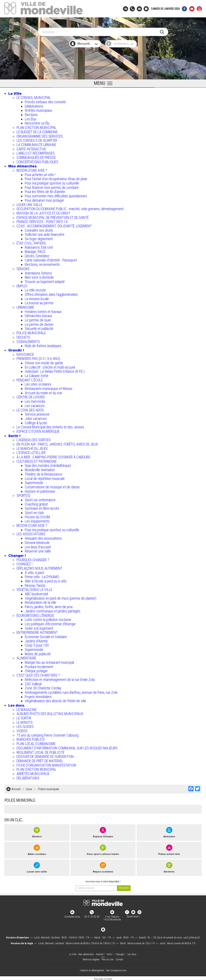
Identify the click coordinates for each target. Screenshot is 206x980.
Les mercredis (35, 401)
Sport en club (34, 512)
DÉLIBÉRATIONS (28, 777)
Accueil (16, 788)
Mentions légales (91, 958)
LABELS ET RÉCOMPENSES (36, 152)
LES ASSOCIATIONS (31, 533)
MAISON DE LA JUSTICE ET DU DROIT (43, 212)
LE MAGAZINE (27, 709)
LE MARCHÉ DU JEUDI (32, 448)
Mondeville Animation (40, 469)
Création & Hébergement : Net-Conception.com (103, 969)
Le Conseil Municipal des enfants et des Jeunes (50, 426)
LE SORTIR (24, 717)
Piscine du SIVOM (37, 516)
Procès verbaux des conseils (45, 101)
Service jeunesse (37, 413)
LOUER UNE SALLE (29, 204)
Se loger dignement (39, 238)
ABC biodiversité (36, 593)
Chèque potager (36, 670)
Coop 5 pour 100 (37, 644)
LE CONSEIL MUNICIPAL (34, 97)
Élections (31, 114)
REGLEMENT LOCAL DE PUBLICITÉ (40, 751)
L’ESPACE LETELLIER (31, 452)
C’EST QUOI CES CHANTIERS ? (38, 674)
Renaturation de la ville (40, 602)
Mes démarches (22, 165)
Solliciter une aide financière (45, 234)
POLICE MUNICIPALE (31, 332)
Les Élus (31, 118)
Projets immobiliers (38, 696)
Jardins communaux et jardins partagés (53, 610)
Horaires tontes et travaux (43, 311)
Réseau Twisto (35, 585)
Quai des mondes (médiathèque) (48, 465)
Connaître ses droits (39, 229)
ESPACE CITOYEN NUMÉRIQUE (38, 431)
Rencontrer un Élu (37, 122)
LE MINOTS (25, 722)
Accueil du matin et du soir (43, 392)
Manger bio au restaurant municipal (49, 662)
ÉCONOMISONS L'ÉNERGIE (35, 614)
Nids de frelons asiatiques (43, 345)
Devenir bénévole (37, 542)
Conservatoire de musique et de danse (52, 486)
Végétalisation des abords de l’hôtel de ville (55, 700)
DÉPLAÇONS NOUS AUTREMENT (39, 567)
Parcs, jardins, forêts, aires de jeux (49, 606)
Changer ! (17, 555)
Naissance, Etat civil (39, 246)
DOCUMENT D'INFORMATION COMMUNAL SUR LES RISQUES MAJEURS (67, 747)
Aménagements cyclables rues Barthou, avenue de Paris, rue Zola (71, 692)
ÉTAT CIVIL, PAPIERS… (32, 242)
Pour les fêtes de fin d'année (45, 191)
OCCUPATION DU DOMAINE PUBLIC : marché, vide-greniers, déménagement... (71, 208)
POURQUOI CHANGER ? (33, 559)
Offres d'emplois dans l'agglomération (51, 294)
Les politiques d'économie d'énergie (50, 623)
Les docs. (17, 704)
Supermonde (34, 482)
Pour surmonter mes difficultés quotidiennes (56, 195)
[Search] (101, 31)
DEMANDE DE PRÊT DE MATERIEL (40, 760)
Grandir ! (16, 349)
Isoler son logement (39, 627)
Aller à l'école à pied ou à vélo (46, 580)
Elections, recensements (42, 264)
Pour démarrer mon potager (44, 199)
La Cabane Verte (37, 375)
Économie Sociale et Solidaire (46, 636)
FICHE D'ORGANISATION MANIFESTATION (46, 764)
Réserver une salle (38, 550)
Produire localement (39, 666)
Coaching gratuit (36, 503)
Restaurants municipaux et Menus (49, 388)
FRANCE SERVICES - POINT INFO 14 (42, 221)
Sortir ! (14, 435)
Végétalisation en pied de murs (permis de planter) (61, 597)
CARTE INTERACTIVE (31, 148)
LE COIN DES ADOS (30, 409)
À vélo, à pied (34, 572)
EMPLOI (22, 285)
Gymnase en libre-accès (42, 507)
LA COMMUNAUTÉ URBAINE (36, 144)
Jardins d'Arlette (36, 640)
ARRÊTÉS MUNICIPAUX (33, 773)
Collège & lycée (36, 422)
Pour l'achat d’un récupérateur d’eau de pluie (56, 178)
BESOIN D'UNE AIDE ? (32, 170)
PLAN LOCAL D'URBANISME (36, 743)
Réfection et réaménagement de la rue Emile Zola (60, 679)
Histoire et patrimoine (40, 491)
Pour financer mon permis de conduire (52, 187)
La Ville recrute (35, 289)
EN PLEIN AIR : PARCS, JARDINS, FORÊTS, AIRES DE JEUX (57, 443)
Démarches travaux (39, 315)
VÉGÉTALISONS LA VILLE (34, 589)
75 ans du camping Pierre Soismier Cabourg (48, 734)
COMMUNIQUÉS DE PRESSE (36, 157)
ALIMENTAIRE (26, 657)
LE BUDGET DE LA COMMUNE (37, 131)
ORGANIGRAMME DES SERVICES (40, 135)
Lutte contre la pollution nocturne (48, 619)
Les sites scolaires (38, 383)
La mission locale (37, 298)
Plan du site (108, 958)
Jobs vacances (36, 418)
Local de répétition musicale (45, 477)
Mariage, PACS (35, 251)
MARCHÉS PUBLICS (31, 739)
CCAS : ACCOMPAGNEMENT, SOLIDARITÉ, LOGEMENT (54, 225)
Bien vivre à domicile (39, 276)
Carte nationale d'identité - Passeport (51, 259)
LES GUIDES (25, 726)
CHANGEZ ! (24, 563)
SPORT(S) (23, 495)
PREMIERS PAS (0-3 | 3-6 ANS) (38, 358)
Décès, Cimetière (37, 255)
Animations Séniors (38, 272)
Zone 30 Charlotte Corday (43, 687)
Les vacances (35, 405)
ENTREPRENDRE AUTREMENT (37, 632)
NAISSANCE (25, 354)
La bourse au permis (39, 302)
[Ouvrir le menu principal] (103, 83)
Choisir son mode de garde (44, 362)
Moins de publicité (38, 653)
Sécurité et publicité (39, 328)
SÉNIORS (23, 268)
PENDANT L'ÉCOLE (30, 379)
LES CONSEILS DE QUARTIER (37, 140)
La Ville (15, 93)
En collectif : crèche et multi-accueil (50, 366)
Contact (119, 958)
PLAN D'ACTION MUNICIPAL (36, 127)
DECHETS (23, 336)
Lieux (29, 788)
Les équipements (37, 520)
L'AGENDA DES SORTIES (34, 439)
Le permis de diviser (39, 324)
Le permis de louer (38, 319)
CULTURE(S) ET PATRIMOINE (37, 461)
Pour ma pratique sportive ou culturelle (52, 182)
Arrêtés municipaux (38, 110)
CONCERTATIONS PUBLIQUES (37, 161)
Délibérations (34, 105)
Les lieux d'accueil (38, 546)
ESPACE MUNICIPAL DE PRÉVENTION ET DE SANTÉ (53, 217)
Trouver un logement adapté (45, 281)
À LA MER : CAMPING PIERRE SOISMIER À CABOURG (53, 456)
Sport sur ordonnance (40, 499)
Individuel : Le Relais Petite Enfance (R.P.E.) (55, 371)
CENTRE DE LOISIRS (31, 396)
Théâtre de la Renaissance (43, 473)
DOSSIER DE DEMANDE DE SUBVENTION (45, 756)
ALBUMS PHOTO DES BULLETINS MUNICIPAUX (50, 713)
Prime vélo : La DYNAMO (42, 576)
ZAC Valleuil (33, 683)
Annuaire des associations (43, 537)
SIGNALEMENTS (28, 341)
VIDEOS (22, 730)
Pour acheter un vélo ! (40, 174)
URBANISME (25, 306)
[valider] (124, 887)
